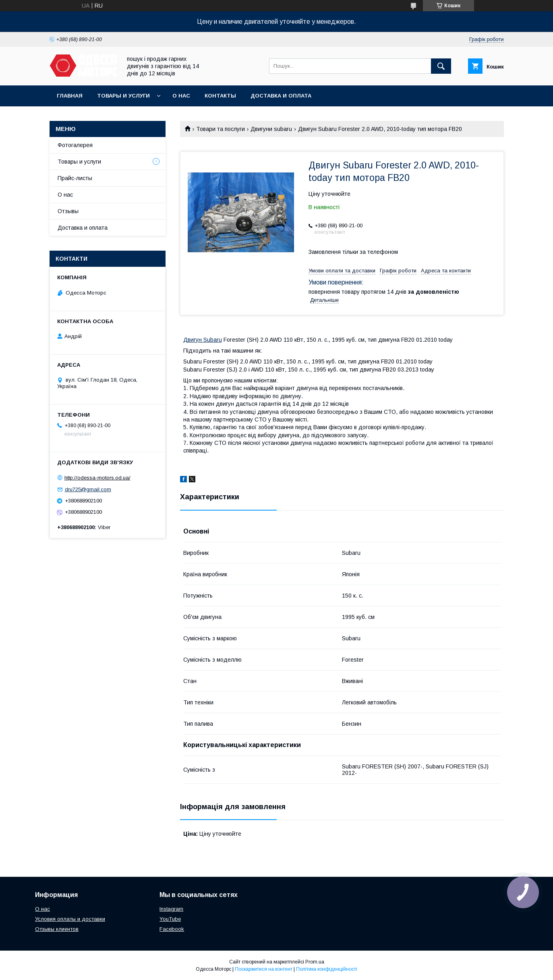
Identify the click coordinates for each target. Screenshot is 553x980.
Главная (70, 96)
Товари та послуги (221, 129)
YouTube (170, 919)
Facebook (172, 929)
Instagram (171, 909)
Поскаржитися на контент (264, 969)
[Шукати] (441, 66)
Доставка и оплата (281, 96)
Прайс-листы (75, 178)
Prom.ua (315, 962)
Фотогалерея (75, 145)
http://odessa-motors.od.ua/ (97, 478)
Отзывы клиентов (57, 929)
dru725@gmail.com (88, 489)
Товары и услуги (123, 96)
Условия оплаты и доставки (70, 919)
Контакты (220, 96)
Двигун (203, 340)
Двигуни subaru (271, 129)
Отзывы (68, 211)
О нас (181, 96)
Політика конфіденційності (327, 969)
